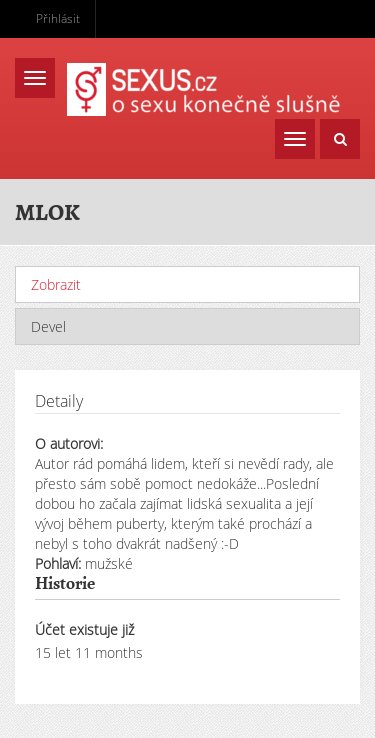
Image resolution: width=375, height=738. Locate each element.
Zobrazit (103, 284)
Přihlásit (58, 18)
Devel (48, 326)
